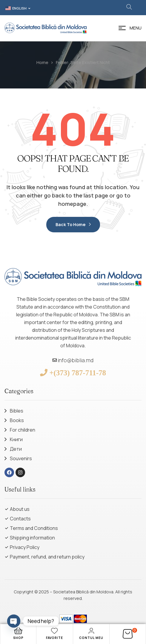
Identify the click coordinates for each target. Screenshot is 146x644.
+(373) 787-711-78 (78, 372)
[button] (17, 8)
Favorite (54, 638)
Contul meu (91, 638)
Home (42, 62)
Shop (18, 638)
